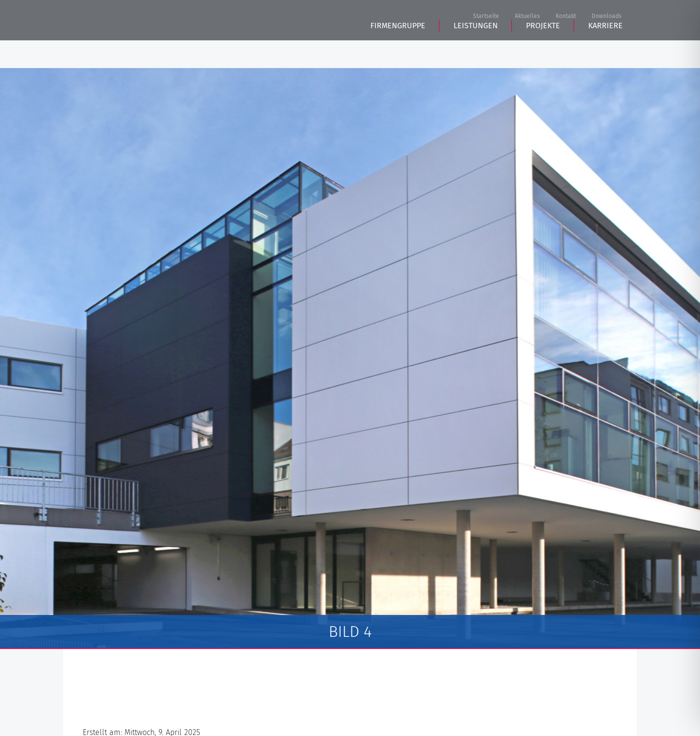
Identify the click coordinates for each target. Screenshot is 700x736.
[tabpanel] (350, 359)
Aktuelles (527, 17)
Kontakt (566, 17)
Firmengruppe (398, 54)
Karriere (605, 54)
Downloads (607, 17)
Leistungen (476, 54)
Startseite (486, 17)
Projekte (543, 54)
